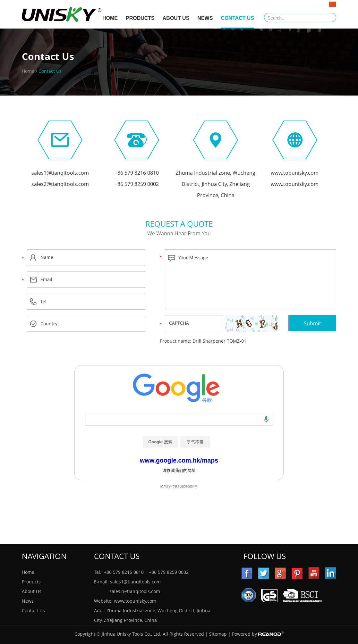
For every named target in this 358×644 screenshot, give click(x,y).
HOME (110, 18)
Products (140, 18)
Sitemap (218, 634)
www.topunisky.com (295, 173)
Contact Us (237, 18)
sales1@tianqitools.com (60, 173)
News (205, 18)
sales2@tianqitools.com (60, 184)
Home (28, 71)
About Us (176, 18)
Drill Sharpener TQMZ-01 (219, 341)
